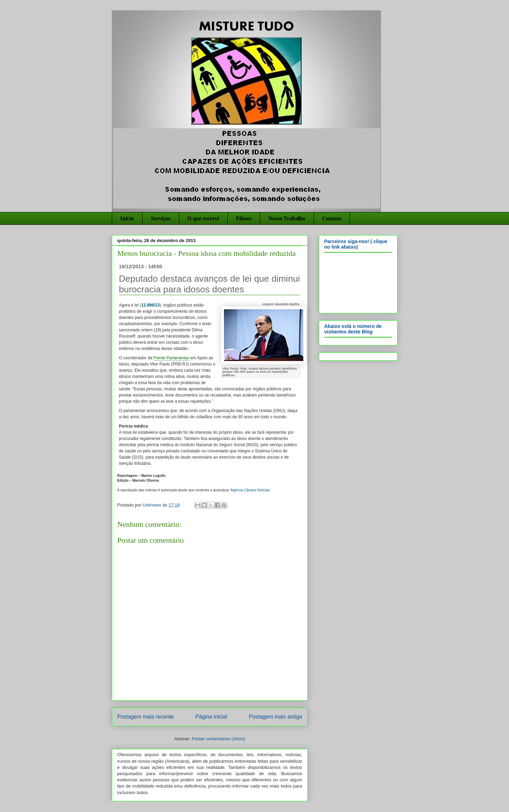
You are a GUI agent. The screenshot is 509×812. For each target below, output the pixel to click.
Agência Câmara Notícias (250, 490)
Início (127, 218)
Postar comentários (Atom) (218, 739)
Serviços (161, 218)
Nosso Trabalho (287, 218)
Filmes (244, 218)
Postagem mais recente (146, 717)
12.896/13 (150, 305)
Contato (332, 218)
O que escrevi (203, 218)
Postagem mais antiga (275, 717)
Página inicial (211, 717)
